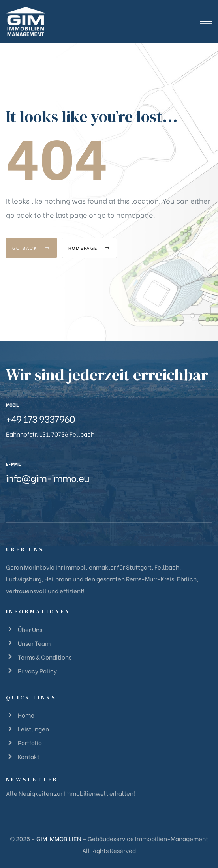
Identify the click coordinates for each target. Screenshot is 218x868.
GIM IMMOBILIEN (59, 838)
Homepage (89, 248)
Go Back (31, 248)
